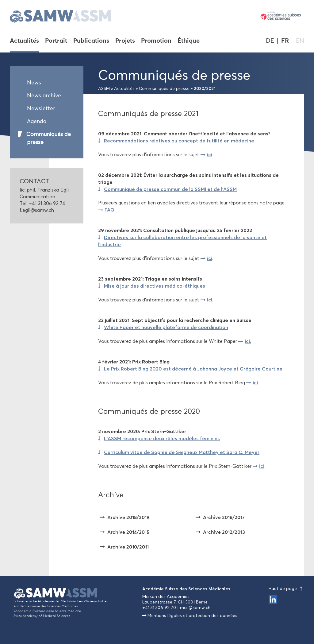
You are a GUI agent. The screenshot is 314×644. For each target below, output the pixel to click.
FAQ (109, 210)
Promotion (156, 41)
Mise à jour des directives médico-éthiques (155, 286)
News (34, 83)
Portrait (56, 41)
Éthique (189, 41)
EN (300, 41)
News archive (44, 95)
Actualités (24, 41)
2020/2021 (205, 88)
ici (210, 154)
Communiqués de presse (49, 138)
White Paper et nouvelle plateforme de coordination (166, 327)
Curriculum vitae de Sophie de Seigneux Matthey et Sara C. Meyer (182, 452)
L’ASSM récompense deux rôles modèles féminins (162, 438)
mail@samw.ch (195, 608)
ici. (248, 341)
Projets (125, 41)
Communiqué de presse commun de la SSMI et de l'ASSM (170, 189)
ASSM (104, 89)
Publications (91, 41)
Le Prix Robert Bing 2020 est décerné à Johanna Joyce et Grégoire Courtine (193, 369)
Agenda (37, 121)
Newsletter (41, 108)
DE (270, 41)
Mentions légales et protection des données (192, 616)
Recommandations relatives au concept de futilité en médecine (179, 141)
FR (285, 41)
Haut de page (286, 589)
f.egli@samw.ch (37, 210)
